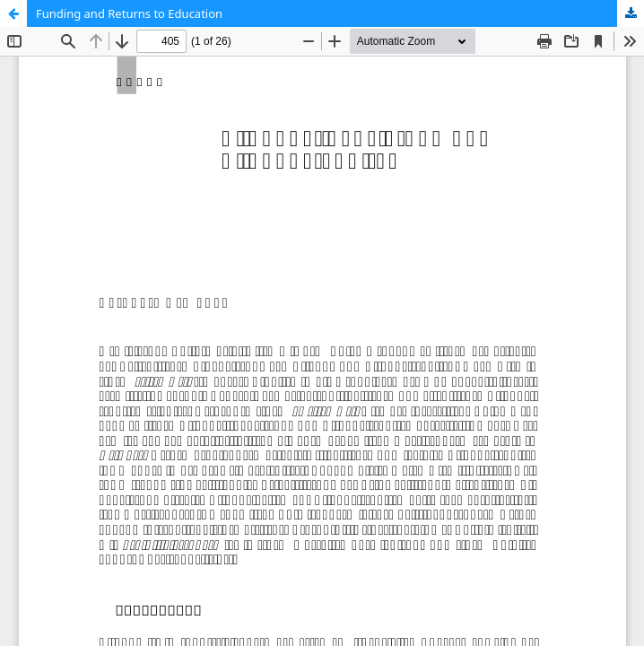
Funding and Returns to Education (129, 13)
